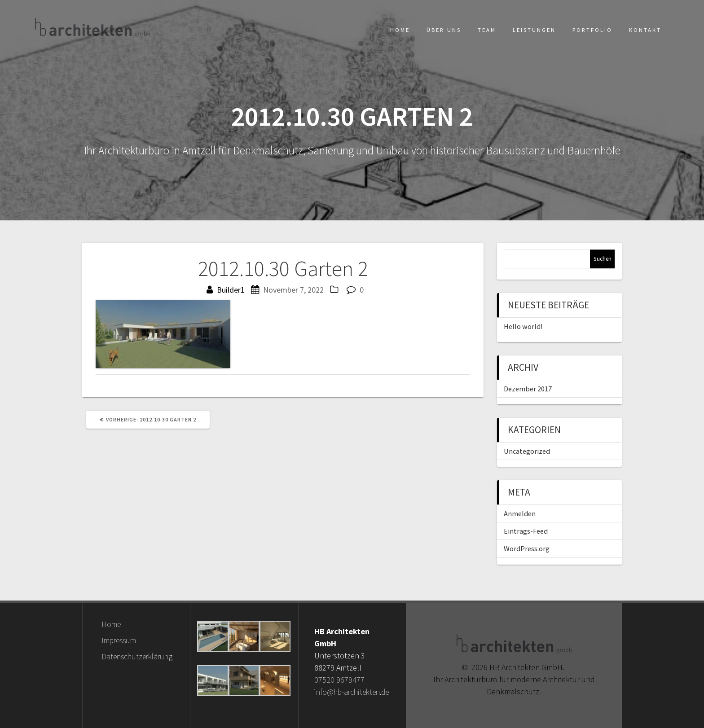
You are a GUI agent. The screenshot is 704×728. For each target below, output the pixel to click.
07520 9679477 (339, 680)
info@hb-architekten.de (352, 692)
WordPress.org (527, 548)
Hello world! (523, 326)
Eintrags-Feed (526, 531)
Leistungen (534, 30)
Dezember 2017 (528, 389)
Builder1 (231, 290)
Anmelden (520, 513)
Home (400, 30)
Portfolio (592, 30)
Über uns (444, 30)
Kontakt (645, 30)
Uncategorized (527, 451)
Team (487, 30)
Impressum (119, 640)
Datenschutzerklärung (137, 656)
